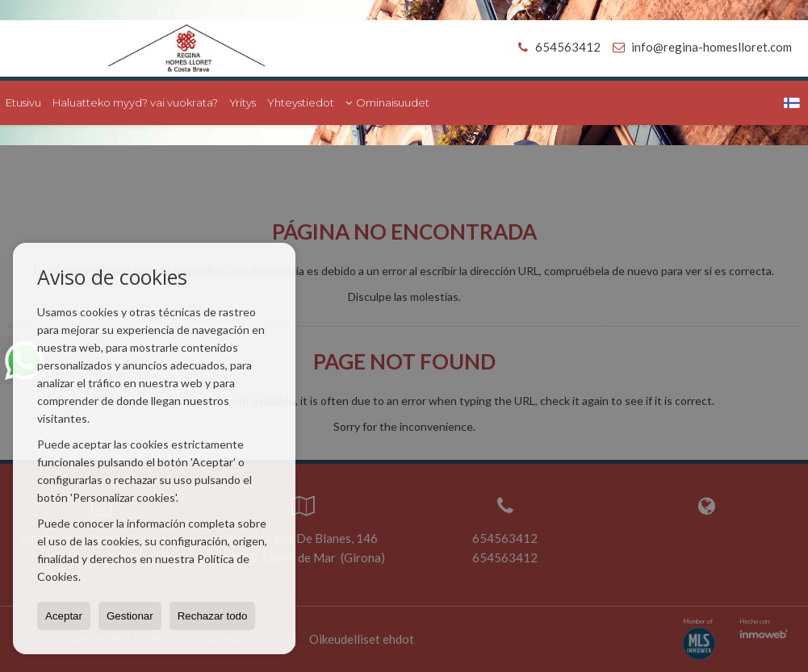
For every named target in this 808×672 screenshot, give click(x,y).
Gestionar (130, 616)
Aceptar (64, 616)
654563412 (557, 47)
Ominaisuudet (387, 102)
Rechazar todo (213, 616)
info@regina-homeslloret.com (712, 47)
